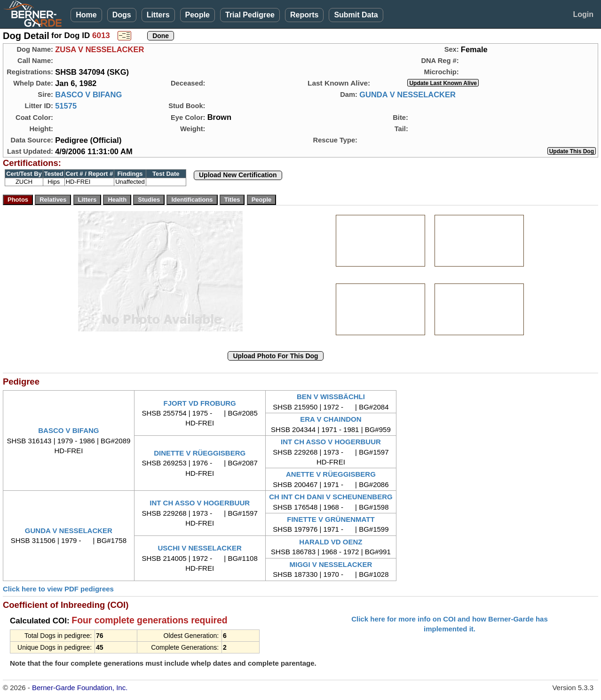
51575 (66, 106)
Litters (158, 15)
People (198, 15)
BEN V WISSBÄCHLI (331, 397)
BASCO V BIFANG (88, 94)
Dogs (122, 15)
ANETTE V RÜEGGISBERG (331, 474)
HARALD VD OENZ (331, 542)
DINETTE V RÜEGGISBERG (200, 453)
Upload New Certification (238, 175)
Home (86, 15)
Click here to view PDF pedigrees (58, 589)
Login (583, 14)
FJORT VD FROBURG (200, 403)
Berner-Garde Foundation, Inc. (80, 688)
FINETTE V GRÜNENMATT (331, 519)
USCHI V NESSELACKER (199, 548)
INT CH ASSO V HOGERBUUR (331, 442)
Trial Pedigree (250, 15)
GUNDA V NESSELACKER (407, 94)
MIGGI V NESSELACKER (331, 564)
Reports (304, 15)
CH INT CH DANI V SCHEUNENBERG (331, 497)
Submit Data (356, 15)
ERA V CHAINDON (331, 419)
